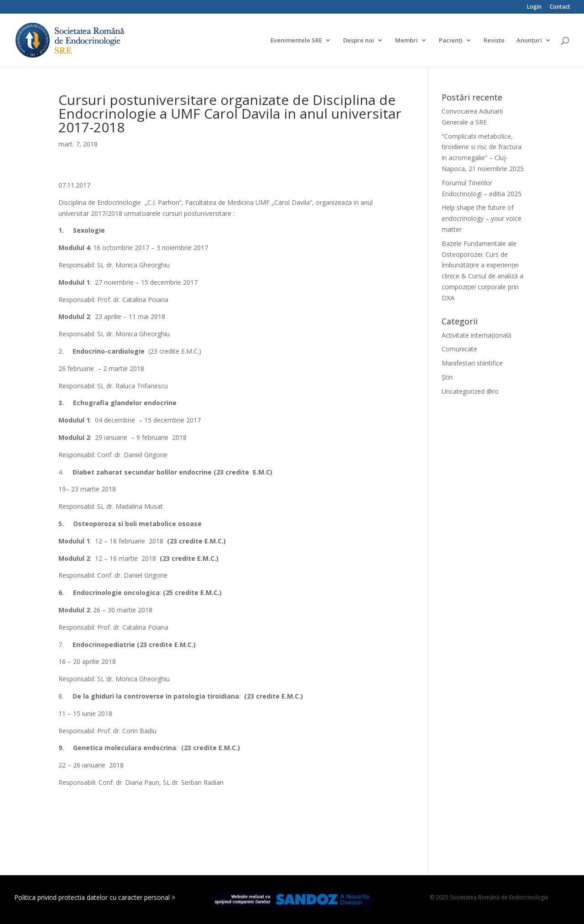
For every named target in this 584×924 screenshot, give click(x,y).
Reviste (494, 41)
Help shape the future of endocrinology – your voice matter (482, 218)
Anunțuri (529, 41)
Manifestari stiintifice (472, 363)
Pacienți (451, 41)
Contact (560, 7)
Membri (407, 41)
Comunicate (459, 349)
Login (534, 7)
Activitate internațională (477, 335)
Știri (447, 377)
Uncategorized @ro (470, 391)
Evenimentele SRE (296, 41)
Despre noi (359, 41)
